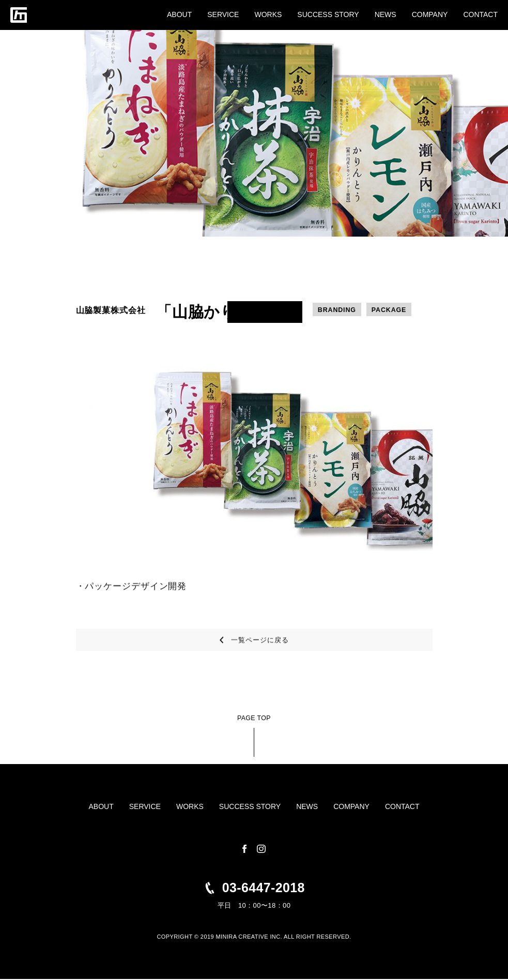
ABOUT (179, 14)
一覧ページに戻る (260, 648)
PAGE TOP (254, 719)
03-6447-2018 (263, 888)
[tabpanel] (254, 454)
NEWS (386, 14)
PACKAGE (391, 310)
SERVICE (223, 14)
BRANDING (338, 310)
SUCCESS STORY (328, 14)
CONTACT (480, 14)
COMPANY (430, 14)
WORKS (268, 14)
